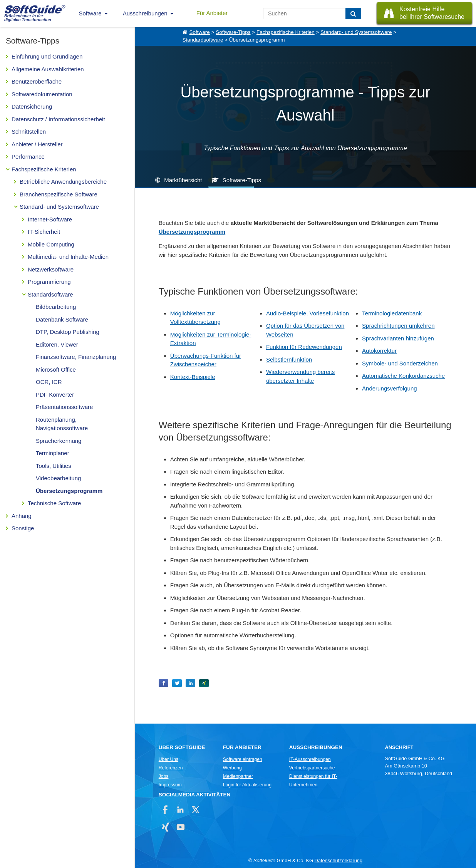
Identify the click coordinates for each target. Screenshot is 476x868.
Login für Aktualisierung (247, 785)
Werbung (232, 768)
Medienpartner (238, 776)
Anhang (22, 516)
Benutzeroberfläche (37, 81)
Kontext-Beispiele (193, 377)
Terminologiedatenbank (392, 313)
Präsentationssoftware (64, 407)
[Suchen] (353, 13)
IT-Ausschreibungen (310, 759)
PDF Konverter (55, 395)
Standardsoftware (50, 294)
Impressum (170, 785)
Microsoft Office (56, 369)
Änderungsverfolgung (390, 388)
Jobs (164, 776)
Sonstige (23, 528)
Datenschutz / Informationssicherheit (58, 119)
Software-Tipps (233, 32)
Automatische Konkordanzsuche (403, 376)
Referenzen (171, 768)
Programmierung (49, 282)
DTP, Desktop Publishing (68, 332)
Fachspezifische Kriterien (44, 169)
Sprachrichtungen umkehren (398, 326)
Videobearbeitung (58, 478)
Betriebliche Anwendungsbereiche (63, 182)
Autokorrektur (379, 351)
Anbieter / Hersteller (37, 144)
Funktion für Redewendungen (304, 347)
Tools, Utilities (54, 466)
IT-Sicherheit (44, 232)
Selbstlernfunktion (289, 359)
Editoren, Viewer (57, 344)
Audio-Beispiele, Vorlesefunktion (308, 313)
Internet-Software (50, 219)
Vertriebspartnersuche (312, 768)
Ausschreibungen (145, 13)
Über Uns (168, 759)
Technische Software (54, 503)
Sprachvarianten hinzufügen (398, 338)
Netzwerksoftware (51, 269)
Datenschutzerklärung (339, 860)
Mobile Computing (51, 244)
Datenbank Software (62, 319)
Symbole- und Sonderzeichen (400, 363)
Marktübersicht (183, 180)
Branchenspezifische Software (59, 194)
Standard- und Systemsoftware (59, 207)
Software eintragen (243, 759)
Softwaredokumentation (42, 94)
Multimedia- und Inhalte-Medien (68, 257)
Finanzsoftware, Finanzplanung (76, 357)
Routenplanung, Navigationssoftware (62, 424)
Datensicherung (32, 106)
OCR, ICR (49, 382)
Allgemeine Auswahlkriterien (48, 69)
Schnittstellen (29, 132)
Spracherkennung (59, 441)
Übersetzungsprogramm (69, 491)
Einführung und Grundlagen (47, 56)
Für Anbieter (212, 13)
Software (90, 13)
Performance (28, 157)
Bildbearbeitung (56, 307)
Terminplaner (53, 453)
